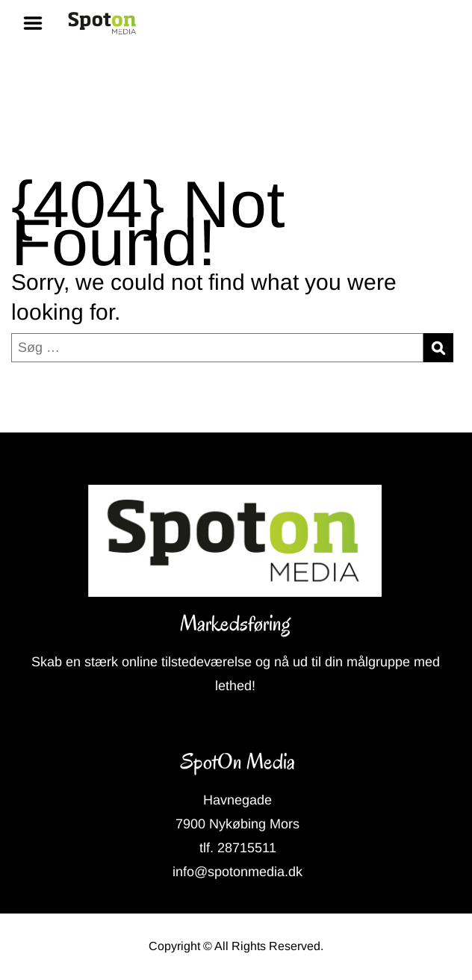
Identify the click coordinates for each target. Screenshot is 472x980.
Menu (38, 23)
